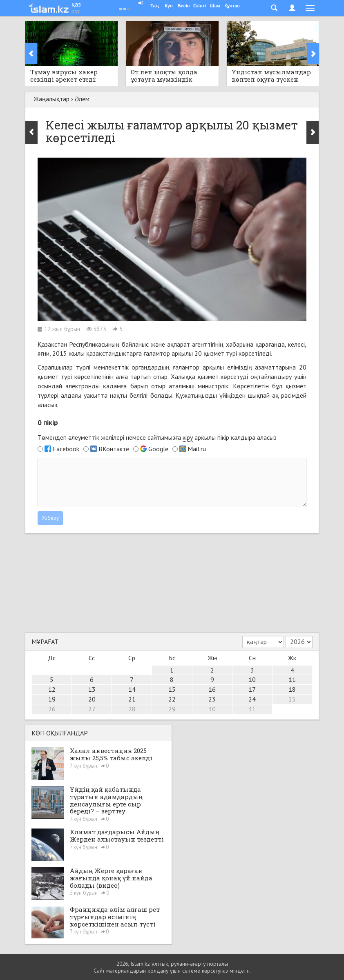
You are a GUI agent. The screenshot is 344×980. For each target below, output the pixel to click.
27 (92, 709)
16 (212, 689)
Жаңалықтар (51, 99)
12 (52, 689)
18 (292, 689)
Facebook (66, 449)
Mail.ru (197, 449)
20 (92, 699)
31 (252, 709)
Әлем (82, 99)
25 (292, 699)
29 (172, 709)
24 (252, 699)
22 (172, 699)
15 (172, 689)
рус (76, 11)
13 (92, 689)
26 (52, 709)
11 (292, 679)
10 (252, 679)
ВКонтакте (114, 449)
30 (212, 709)
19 (52, 699)
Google (158, 449)
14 (132, 689)
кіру (188, 437)
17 (252, 689)
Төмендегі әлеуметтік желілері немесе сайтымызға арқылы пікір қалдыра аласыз (157, 438)
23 (212, 699)
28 (132, 709)
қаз (76, 4)
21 (132, 699)
